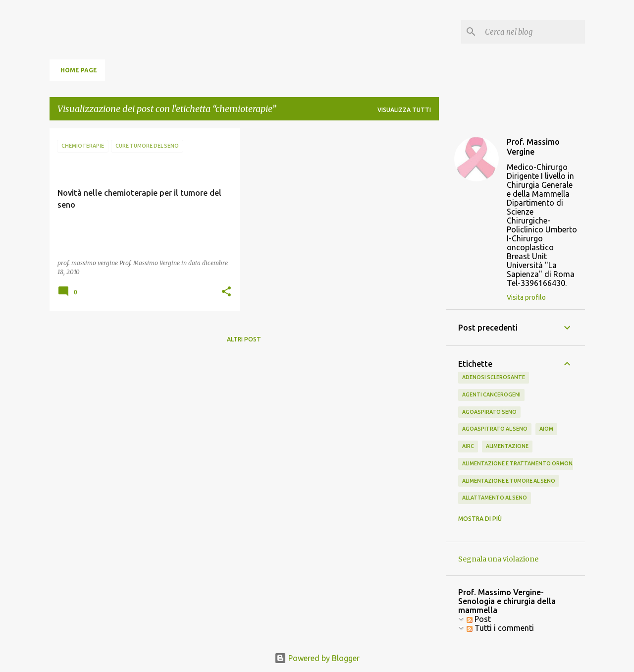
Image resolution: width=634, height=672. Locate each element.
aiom (546, 429)
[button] (226, 292)
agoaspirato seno (489, 412)
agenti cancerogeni (491, 394)
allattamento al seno (495, 498)
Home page (79, 70)
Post (479, 619)
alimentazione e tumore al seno (509, 481)
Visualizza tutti (404, 110)
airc (468, 446)
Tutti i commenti (500, 628)
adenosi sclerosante (494, 377)
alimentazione (507, 446)
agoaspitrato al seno (495, 429)
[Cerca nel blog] (533, 32)
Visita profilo (526, 297)
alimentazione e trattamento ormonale (522, 463)
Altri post (244, 339)
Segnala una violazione (498, 559)
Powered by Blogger (317, 658)
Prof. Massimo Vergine (533, 147)
